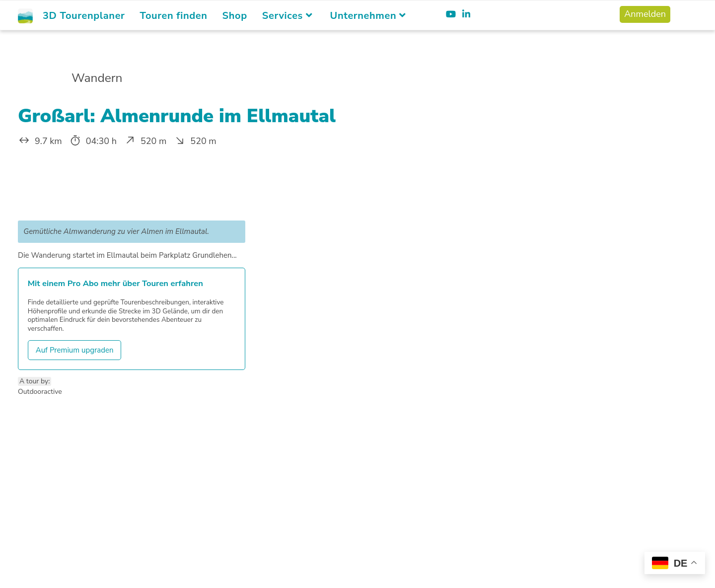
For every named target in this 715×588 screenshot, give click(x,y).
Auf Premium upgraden (75, 350)
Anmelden (645, 14)
